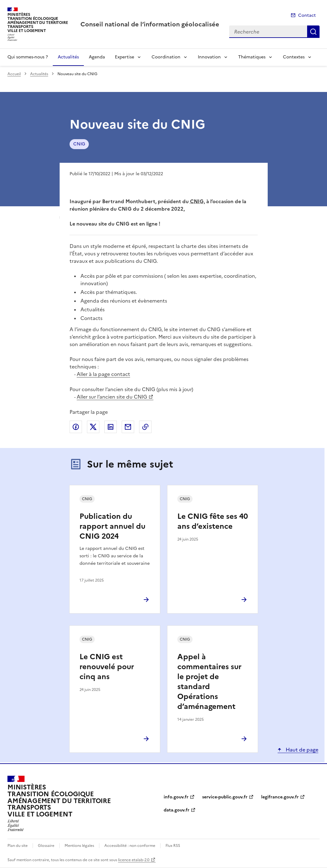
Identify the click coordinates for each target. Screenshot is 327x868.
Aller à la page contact (103, 374)
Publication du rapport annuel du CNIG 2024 (112, 526)
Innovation (209, 57)
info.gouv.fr (176, 797)
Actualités (68, 57)
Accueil (14, 74)
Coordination (166, 57)
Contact (307, 15)
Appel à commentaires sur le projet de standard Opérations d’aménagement (209, 682)
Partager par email (128, 427)
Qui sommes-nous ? (28, 57)
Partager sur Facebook (76, 427)
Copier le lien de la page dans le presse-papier (145, 427)
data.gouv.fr (177, 810)
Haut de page (301, 750)
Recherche (313, 32)
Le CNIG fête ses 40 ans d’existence (213, 521)
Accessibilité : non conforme (130, 846)
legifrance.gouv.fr (280, 797)
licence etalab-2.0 (134, 860)
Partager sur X (93, 427)
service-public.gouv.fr (225, 797)
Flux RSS (173, 846)
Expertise (125, 57)
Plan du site (18, 846)
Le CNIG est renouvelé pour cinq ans (107, 667)
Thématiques (252, 57)
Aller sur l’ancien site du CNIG (112, 397)
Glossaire (46, 846)
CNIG (79, 144)
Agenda (97, 57)
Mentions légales (79, 846)
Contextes (294, 57)
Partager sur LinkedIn (111, 427)
